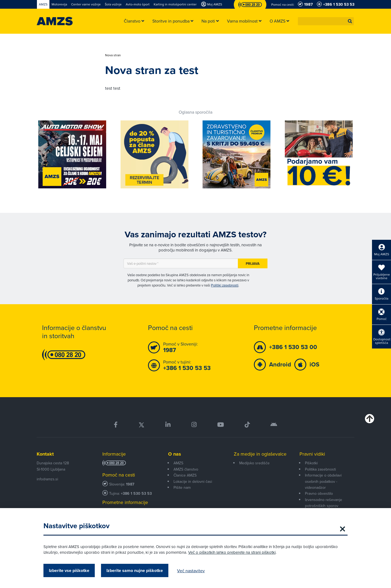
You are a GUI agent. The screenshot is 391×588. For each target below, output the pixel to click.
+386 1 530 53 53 (136, 494)
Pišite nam (182, 487)
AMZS (178, 463)
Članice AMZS (185, 475)
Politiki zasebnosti (225, 285)
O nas (175, 454)
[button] (350, 21)
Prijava (253, 264)
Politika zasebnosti (320, 469)
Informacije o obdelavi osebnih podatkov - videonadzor (323, 481)
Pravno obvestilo (319, 493)
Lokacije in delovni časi (193, 481)
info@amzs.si (47, 479)
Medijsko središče (254, 463)
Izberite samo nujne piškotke (135, 570)
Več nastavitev (191, 571)
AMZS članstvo (186, 469)
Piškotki (311, 463)
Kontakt (45, 454)
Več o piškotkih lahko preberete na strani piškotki (232, 552)
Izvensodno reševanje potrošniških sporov (324, 503)
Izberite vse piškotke (69, 570)
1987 (130, 484)
